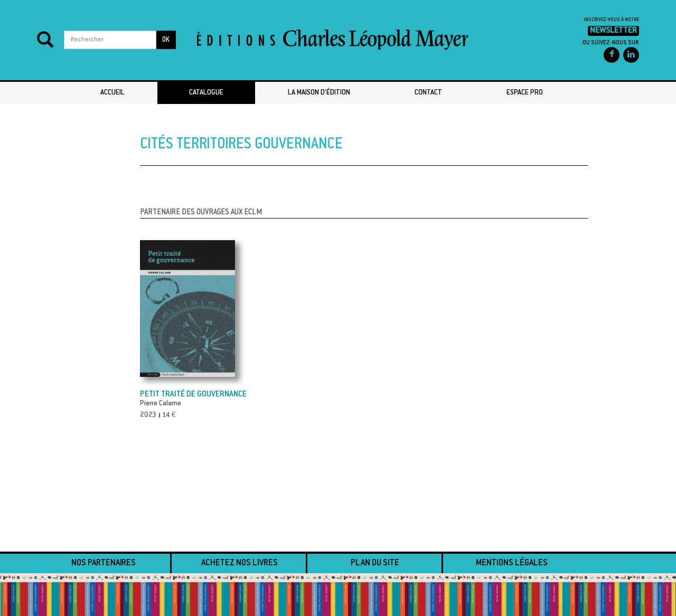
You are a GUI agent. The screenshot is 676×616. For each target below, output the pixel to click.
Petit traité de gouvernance (193, 395)
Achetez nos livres (240, 563)
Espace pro (525, 93)
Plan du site (375, 563)
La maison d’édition (319, 93)
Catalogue (206, 93)
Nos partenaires (104, 563)
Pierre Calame (161, 404)
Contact (428, 93)
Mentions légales (512, 563)
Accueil (112, 93)
